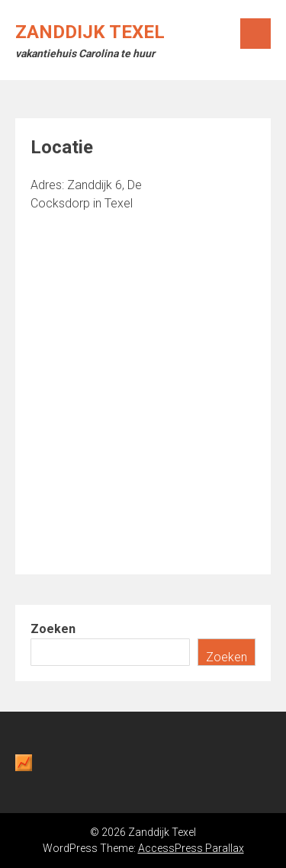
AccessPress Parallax (191, 848)
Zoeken (53, 629)
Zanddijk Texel (90, 32)
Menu (255, 34)
